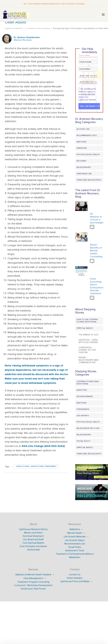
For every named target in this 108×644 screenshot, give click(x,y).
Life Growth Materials (75, 537)
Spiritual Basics (85, 328)
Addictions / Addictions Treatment (37, 466)
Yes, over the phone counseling (71, 4)
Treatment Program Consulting (33, 582)
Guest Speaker (75, 578)
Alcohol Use (83, 129)
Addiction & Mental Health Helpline (33, 575)
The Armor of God (89, 335)
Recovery (82, 161)
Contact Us (75, 575)
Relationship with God (88, 428)
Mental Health (75, 533)
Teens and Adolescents (89, 180)
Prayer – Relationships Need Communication (89, 360)
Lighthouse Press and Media (75, 581)
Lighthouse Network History (33, 529)
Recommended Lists (87, 135)
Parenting (82, 148)
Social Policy (83, 441)
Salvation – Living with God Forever (88, 341)
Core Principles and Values (33, 546)
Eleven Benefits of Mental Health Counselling (96, 251)
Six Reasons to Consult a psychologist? (96, 218)
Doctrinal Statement (33, 536)
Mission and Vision (33, 533)
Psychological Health (88, 154)
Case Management (33, 578)
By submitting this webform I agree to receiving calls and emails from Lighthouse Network (87, 94)
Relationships (84, 167)
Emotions (81, 142)
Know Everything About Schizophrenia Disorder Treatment (96, 286)
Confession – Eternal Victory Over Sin (87, 350)
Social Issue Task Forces (33, 589)
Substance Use (84, 174)
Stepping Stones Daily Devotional (88, 383)
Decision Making (85, 396)
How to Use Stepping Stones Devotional (87, 321)
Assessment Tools (75, 550)
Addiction (82, 390)
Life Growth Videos (75, 540)
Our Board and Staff (33, 539)
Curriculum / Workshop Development (33, 585)
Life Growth (83, 416)
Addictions (75, 529)
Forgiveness (83, 409)
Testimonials (33, 550)
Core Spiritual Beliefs (33, 543)
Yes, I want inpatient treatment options (40, 4)
